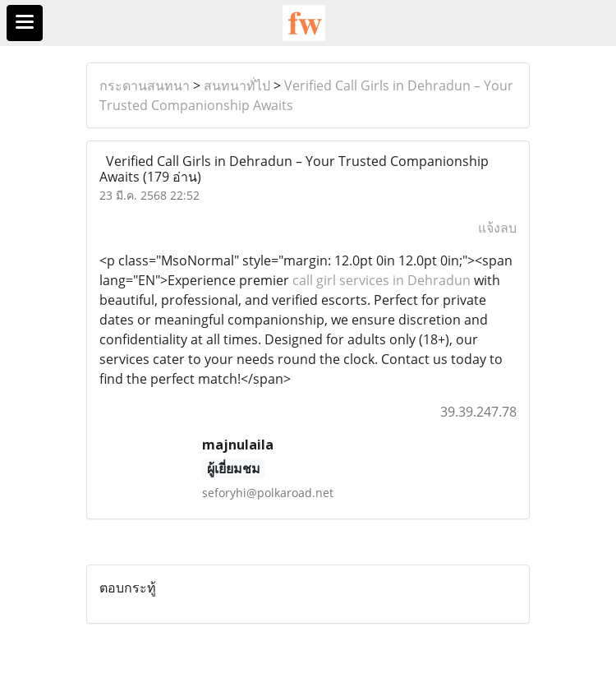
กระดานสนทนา (145, 85)
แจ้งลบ (497, 228)
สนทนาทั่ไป (237, 85)
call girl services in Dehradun (380, 280)
